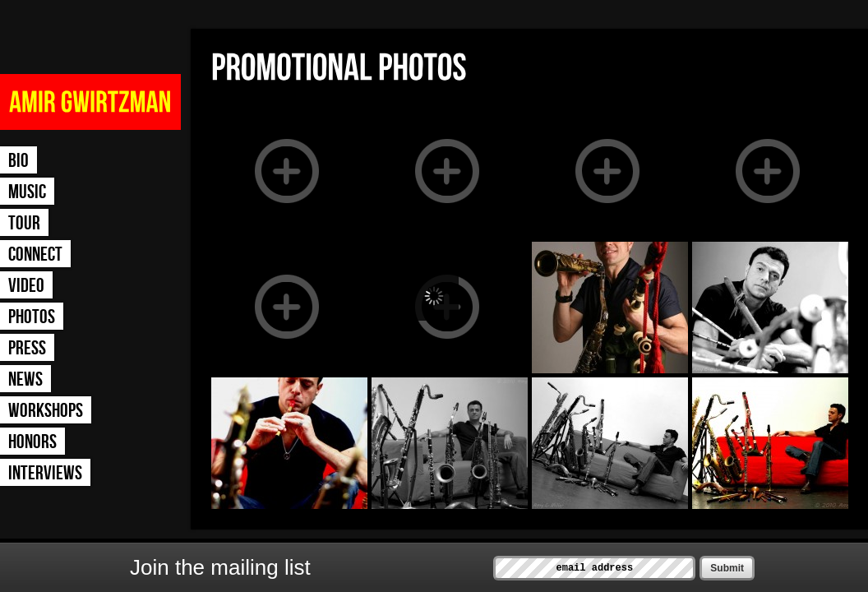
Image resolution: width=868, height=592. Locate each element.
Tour (24, 223)
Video (26, 286)
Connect (35, 254)
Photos (32, 317)
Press (27, 348)
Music (27, 192)
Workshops (46, 411)
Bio (18, 161)
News (25, 379)
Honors (32, 442)
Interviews (45, 473)
